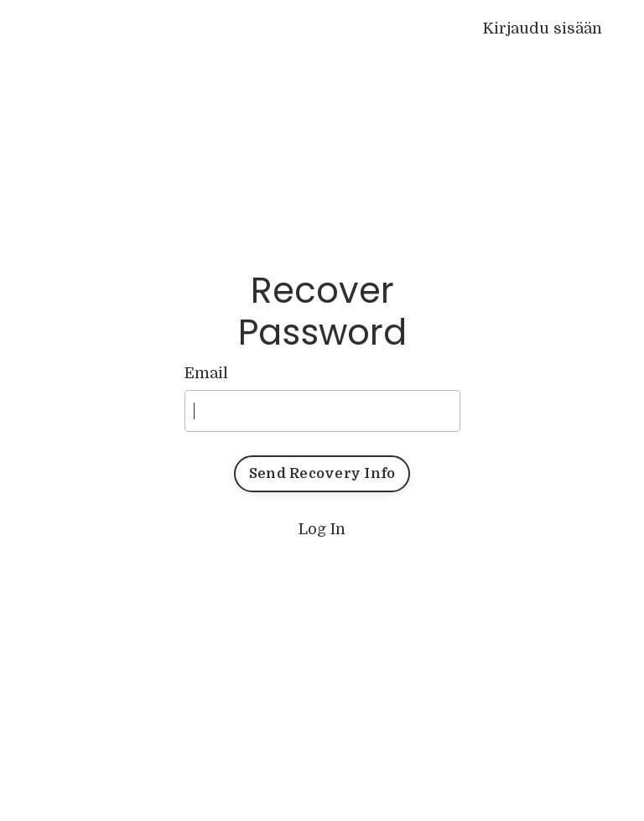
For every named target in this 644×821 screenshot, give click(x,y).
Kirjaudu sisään (543, 29)
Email (206, 373)
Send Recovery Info (322, 473)
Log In (322, 529)
